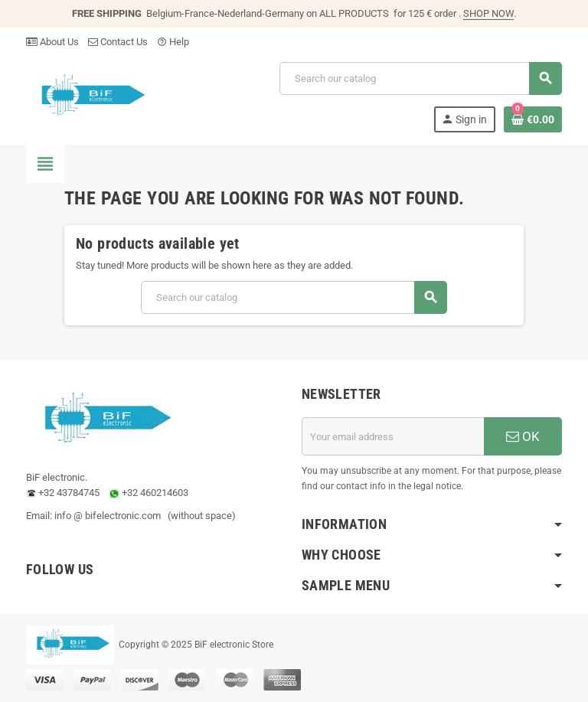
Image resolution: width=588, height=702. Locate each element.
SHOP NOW (488, 13)
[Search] (420, 78)
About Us (52, 42)
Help (173, 42)
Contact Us (118, 42)
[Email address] (393, 436)
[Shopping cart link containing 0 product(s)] (533, 119)
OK (523, 436)
